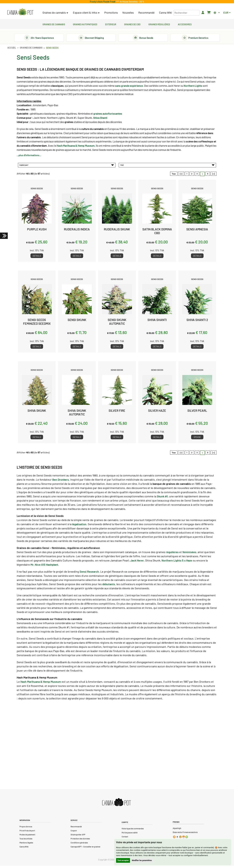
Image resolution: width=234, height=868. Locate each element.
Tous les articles (26, 841)
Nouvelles (128, 13)
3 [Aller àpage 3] (197, 176)
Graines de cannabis (54, 24)
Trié (167, 167)
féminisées (189, 554)
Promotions (111, 13)
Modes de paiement (27, 837)
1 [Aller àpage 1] (187, 176)
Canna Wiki (166, 13)
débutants (109, 586)
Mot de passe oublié (130, 835)
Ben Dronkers (61, 482)
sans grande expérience (129, 88)
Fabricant (67, 167)
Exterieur (111, 24)
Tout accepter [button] (123, 860)
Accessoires (185, 24)
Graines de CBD (132, 24)
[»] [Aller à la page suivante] (214, 176)
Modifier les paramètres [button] (142, 860)
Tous (174, 176)
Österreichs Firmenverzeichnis (185, 834)
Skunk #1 (162, 498)
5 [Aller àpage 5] (208, 176)
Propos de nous (26, 829)
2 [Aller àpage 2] (192, 176)
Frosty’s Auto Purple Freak (103, 2)
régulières (172, 554)
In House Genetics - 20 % (132, 2)
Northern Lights (193, 88)
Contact (125, 839)
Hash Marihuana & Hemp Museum (41, 684)
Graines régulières (159, 24)
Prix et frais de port (27, 833)
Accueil (12, 50)
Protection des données (80, 841)
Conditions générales (79, 845)
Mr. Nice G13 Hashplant (44, 567)
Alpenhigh (177, 830)
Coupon (74, 833)
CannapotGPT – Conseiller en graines (85, 849)
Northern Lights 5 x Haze (177, 563)
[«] (181, 176)
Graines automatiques (85, 24)
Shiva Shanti (100, 120)
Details (37, 258)
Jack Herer (137, 563)
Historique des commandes (133, 831)
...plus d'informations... (29, 157)
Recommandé (146, 13)
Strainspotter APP (78, 837)
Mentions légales (26, 845)
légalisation (79, 526)
